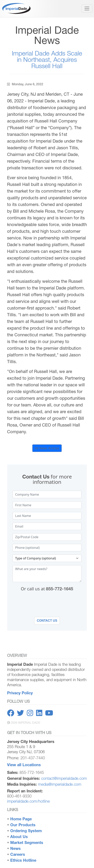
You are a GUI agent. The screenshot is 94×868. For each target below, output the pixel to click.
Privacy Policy (20, 693)
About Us (19, 837)
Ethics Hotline (23, 860)
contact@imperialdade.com (64, 778)
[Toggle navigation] (87, 8)
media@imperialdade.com (60, 784)
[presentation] (47, 606)
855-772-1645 (60, 589)
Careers (18, 854)
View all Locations (24, 765)
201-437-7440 (33, 758)
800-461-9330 (19, 796)
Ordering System (26, 831)
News (15, 848)
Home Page (21, 819)
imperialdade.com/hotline (28, 801)
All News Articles (47, 448)
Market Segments (27, 842)
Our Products (23, 825)
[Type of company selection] (47, 558)
